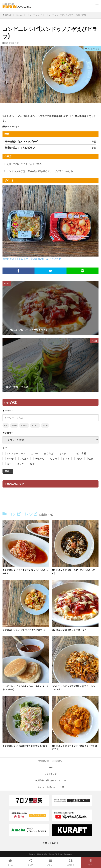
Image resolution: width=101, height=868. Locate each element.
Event (51, 767)
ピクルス (24, 425)
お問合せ (71, 862)
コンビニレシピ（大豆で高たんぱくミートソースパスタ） (75, 688)
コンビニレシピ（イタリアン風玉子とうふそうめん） (25, 572)
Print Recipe (11, 126)
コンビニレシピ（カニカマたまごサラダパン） (25, 746)
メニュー (50, 862)
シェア (30, 862)
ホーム (10, 862)
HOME (8, 15)
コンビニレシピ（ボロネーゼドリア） (70, 630)
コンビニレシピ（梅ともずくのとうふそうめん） (73, 572)
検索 (7, 471)
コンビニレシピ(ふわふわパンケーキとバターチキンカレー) (26, 688)
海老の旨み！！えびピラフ (16, 259)
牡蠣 (6, 425)
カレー (14, 425)
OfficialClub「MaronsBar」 (51, 761)
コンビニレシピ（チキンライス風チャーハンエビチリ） (75, 748)
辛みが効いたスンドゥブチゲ (46, 259)
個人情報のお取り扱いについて (51, 780)
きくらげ (35, 425)
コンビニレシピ (34, 15)
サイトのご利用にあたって (51, 787)
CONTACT (51, 843)
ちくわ (45, 425)
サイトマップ (50, 774)
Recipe (19, 15)
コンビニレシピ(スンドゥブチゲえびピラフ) (66, 15)
